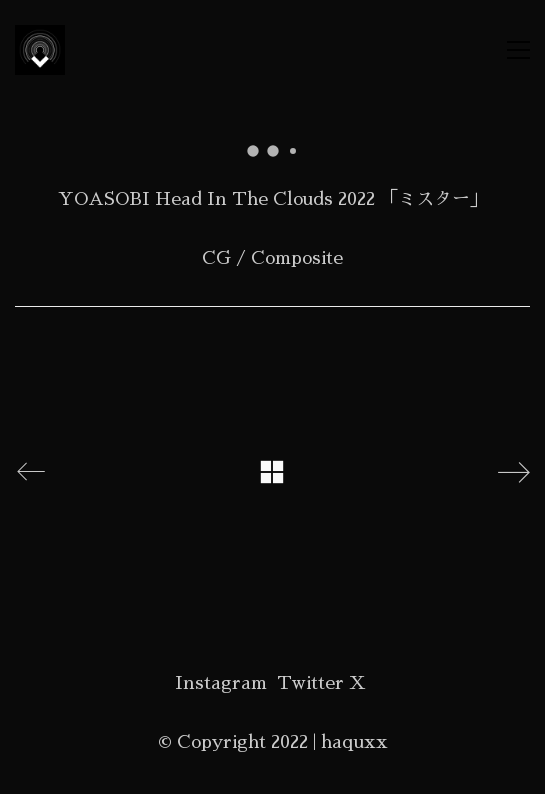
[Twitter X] (321, 683)
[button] (518, 50)
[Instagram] (221, 683)
